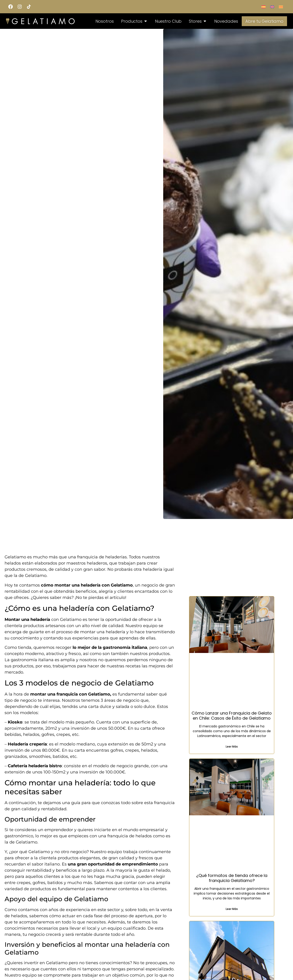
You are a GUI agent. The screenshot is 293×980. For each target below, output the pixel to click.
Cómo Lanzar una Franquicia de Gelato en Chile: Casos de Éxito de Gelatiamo (232, 716)
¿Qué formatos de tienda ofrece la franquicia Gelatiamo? (232, 878)
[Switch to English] (272, 7)
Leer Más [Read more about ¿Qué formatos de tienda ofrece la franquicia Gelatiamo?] (232, 909)
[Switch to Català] (281, 7)
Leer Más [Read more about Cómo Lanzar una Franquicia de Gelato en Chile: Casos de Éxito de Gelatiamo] (232, 747)
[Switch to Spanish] (263, 7)
